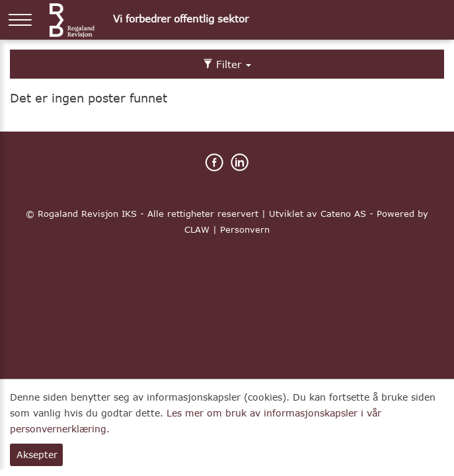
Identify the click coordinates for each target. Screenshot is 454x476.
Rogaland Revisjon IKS (87, 214)
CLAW (197, 229)
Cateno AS (343, 214)
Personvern (245, 229)
